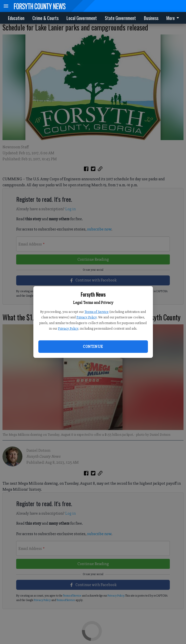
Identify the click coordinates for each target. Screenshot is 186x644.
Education (16, 18)
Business (151, 18)
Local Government (82, 18)
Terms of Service (96, 312)
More (174, 18)
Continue (93, 347)
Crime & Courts (45, 18)
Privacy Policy (87, 317)
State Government (120, 18)
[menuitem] (174, 18)
